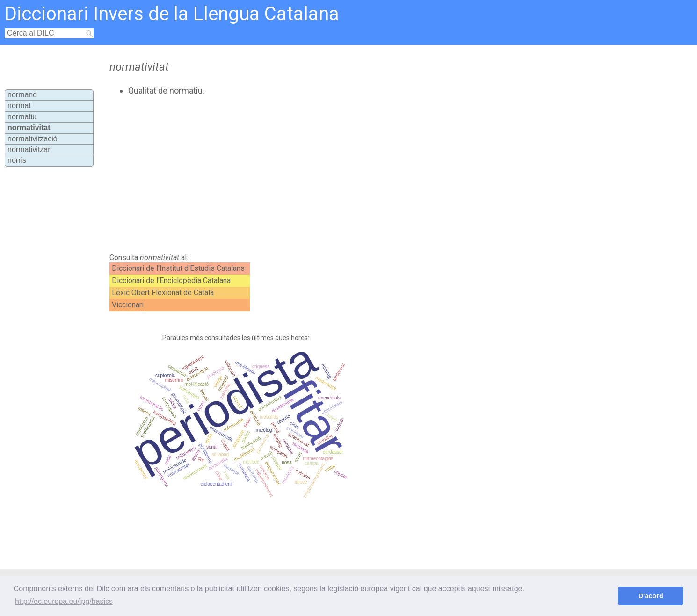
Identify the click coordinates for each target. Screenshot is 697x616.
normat (19, 105)
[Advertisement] (307, 174)
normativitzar (29, 149)
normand (22, 95)
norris (17, 160)
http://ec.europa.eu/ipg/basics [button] (64, 601)
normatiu (22, 117)
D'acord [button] (651, 596)
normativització (33, 139)
